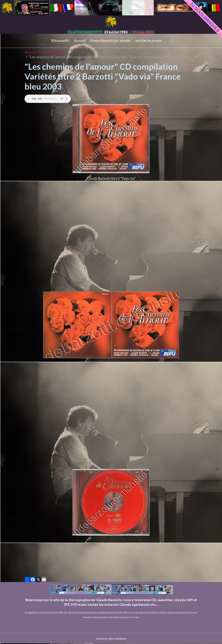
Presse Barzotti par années (111, 41)
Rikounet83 (60, 41)
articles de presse (148, 41)
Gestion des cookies (111, 639)
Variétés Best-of (53, 52)
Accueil (80, 41)
